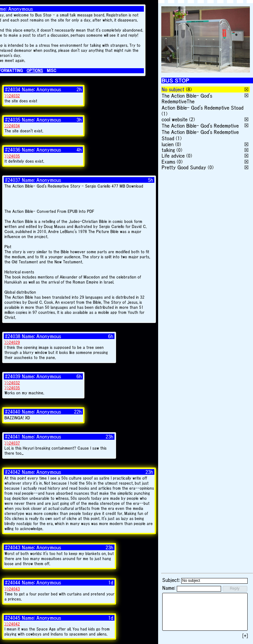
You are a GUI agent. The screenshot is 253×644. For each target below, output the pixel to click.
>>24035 (12, 156)
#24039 (13, 376)
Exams (168, 162)
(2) (192, 119)
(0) (178, 144)
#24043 (13, 547)
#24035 (13, 120)
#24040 (13, 412)
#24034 (13, 89)
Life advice (173, 156)
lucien (168, 144)
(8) (189, 89)
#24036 (13, 150)
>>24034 (12, 126)
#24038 (13, 336)
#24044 (13, 582)
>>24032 (12, 96)
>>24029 (12, 342)
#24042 (13, 472)
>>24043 (12, 589)
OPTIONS (35, 71)
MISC (52, 71)
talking (168, 150)
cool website (175, 119)
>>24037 (12, 443)
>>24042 (12, 624)
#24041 (13, 437)
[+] (245, 636)
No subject (174, 89)
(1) (164, 114)
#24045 (13, 618)
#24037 (13, 180)
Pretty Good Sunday (184, 167)
